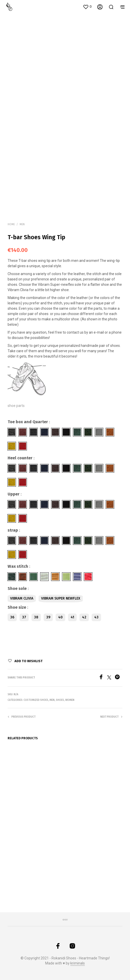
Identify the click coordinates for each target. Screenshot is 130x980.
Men (22, 224)
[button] (87, 7)
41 (72, 617)
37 (24, 617)
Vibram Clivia (22, 598)
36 (12, 617)
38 (36, 617)
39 (48, 617)
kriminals (78, 963)
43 (96, 617)
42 (84, 617)
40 (60, 617)
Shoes (60, 700)
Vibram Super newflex (61, 598)
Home (11, 224)
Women (70, 700)
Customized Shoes (36, 700)
